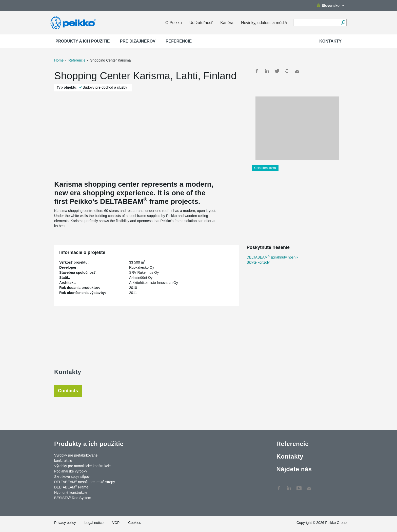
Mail (297, 71)
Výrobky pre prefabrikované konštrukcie (76, 458)
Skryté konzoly (258, 262)
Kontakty (330, 41)
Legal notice (94, 523)
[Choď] (343, 23)
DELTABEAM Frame (71, 487)
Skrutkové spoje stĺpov (72, 477)
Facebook (257, 71)
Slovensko (330, 6)
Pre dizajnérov (138, 41)
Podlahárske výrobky (71, 471)
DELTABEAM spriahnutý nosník (272, 257)
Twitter (277, 71)
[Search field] (316, 23)
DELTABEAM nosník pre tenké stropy (85, 482)
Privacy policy (65, 523)
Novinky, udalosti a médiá (264, 23)
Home (59, 60)
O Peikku (174, 23)
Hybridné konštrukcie (71, 492)
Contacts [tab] (68, 391)
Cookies (135, 523)
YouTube (299, 486)
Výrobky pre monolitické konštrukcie (82, 466)
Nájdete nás (294, 469)
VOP (116, 523)
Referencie (179, 41)
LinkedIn (267, 71)
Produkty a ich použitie (83, 41)
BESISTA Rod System (73, 498)
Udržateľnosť (201, 23)
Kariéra (227, 23)
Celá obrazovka (265, 168)
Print (287, 71)
